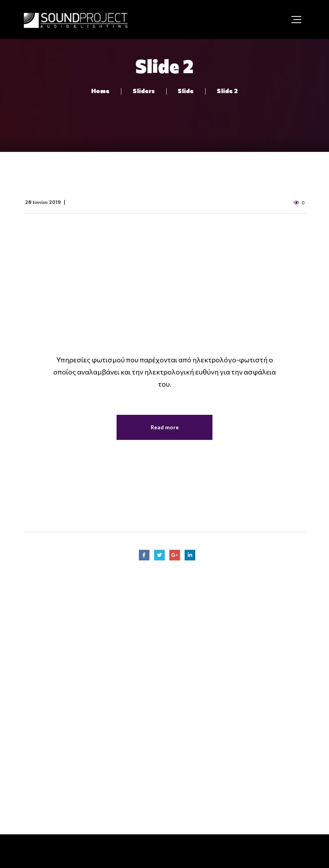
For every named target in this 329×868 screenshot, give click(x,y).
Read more (165, 427)
